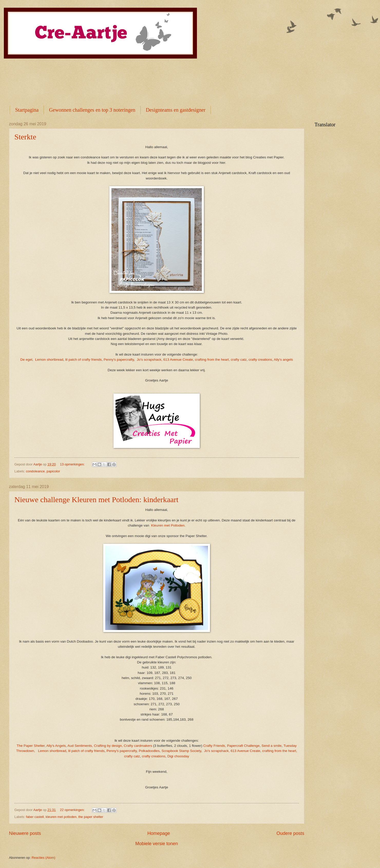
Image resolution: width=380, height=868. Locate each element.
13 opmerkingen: (73, 464)
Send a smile (271, 746)
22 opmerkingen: (73, 810)
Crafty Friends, (215, 746)
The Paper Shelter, (31, 746)
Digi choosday (178, 756)
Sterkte (25, 137)
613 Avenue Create (178, 360)
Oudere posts (290, 833)
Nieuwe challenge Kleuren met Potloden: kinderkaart (96, 499)
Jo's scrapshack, (150, 360)
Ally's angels (283, 360)
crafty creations (260, 360)
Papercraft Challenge (243, 746)
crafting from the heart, (212, 360)
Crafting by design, (108, 746)
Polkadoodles (149, 751)
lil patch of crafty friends (83, 360)
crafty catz (239, 360)
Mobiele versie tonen (157, 844)
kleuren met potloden (61, 817)
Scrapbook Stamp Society (181, 751)
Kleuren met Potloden (168, 525)
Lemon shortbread (49, 360)
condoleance (35, 471)
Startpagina (27, 110)
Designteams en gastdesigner (176, 110)
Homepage (159, 833)
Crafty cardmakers (138, 746)
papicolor (53, 471)
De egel (26, 360)
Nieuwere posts (25, 833)
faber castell (35, 817)
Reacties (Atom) (43, 858)
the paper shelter (91, 817)
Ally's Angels (56, 746)
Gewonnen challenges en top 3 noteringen (92, 110)
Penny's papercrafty (119, 360)
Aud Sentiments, (80, 746)
